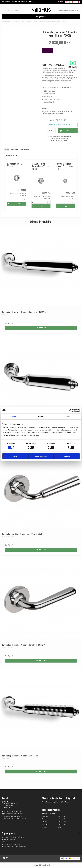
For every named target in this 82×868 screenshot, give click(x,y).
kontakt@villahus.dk (16, 814)
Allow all (67, 456)
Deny (15, 456)
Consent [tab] (14, 416)
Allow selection (41, 456)
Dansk (61, 2)
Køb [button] (64, 131)
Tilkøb (7, 149)
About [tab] (68, 416)
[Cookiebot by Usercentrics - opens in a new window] (70, 410)
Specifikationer (25, 149)
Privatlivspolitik (37, 865)
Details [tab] (41, 416)
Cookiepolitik (46, 865)
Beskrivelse (15, 149)
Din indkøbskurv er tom (69, 11)
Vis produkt (41, 328)
